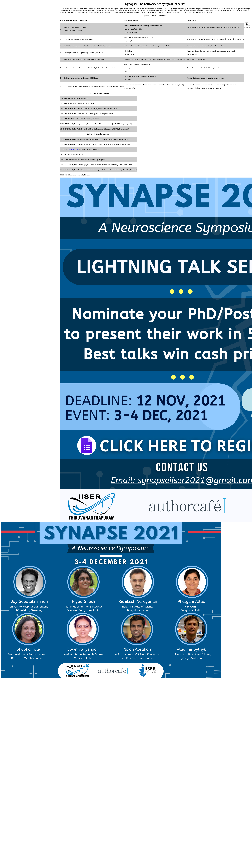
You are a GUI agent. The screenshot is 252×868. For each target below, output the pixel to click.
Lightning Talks (74, 149)
